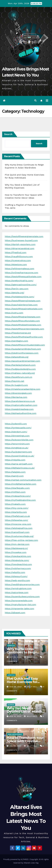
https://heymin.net (14, 381)
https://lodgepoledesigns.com (20, 369)
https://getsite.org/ (15, 293)
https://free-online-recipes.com (21, 540)
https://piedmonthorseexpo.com (22, 353)
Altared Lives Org (31, 863)
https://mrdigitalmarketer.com (21, 484)
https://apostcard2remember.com (22, 361)
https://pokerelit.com (16, 424)
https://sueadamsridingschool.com (23, 349)
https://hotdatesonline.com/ (20, 297)
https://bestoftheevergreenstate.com (24, 236)
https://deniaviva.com (16, 397)
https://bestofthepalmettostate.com (24, 309)
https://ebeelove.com (16, 265)
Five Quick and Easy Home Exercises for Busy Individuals (22, 682)
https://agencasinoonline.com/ (21, 285)
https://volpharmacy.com (18, 568)
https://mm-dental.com (17, 544)
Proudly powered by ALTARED (16, 859)
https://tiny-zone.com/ (17, 508)
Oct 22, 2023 (15, 657)
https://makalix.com (15, 504)
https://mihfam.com (15, 492)
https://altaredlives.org (17, 357)
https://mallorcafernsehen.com (21, 405)
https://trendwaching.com (18, 564)
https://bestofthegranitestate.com (23, 317)
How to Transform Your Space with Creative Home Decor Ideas (25, 741)
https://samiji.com (14, 476)
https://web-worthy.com (17, 580)
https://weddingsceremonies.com (22, 584)
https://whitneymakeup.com (19, 269)
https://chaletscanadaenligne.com (23, 389)
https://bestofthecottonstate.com (22, 321)
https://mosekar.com (16, 552)
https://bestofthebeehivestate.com (23, 325)
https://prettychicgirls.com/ (19, 281)
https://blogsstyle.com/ (17, 560)
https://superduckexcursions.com (22, 597)
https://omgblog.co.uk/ (17, 448)
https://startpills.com (16, 512)
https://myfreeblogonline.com (20, 500)
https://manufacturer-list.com (20, 605)
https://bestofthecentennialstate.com (24, 329)
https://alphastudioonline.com (21, 413)
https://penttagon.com (17, 341)
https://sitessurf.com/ (16, 576)
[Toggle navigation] (47, 101)
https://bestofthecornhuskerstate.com (25, 345)
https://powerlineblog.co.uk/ (20, 456)
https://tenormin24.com (17, 444)
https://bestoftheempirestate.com (23, 301)
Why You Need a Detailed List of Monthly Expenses (26, 711)
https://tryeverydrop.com (18, 261)
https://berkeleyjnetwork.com (20, 365)
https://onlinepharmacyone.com (21, 273)
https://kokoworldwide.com (19, 440)
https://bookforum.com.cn (19, 377)
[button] (35, 101)
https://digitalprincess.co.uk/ (20, 468)
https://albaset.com (15, 613)
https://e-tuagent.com (16, 385)
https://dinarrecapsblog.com (20, 248)
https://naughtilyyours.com (19, 256)
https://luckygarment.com (18, 452)
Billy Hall (31, 657)
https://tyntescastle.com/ (18, 428)
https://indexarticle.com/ (18, 496)
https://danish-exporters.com (20, 244)
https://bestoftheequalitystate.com (23, 277)
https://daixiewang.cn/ (16, 548)
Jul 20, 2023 (15, 746)
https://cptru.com (14, 313)
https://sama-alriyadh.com (19, 464)
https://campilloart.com (17, 532)
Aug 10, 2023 (15, 716)
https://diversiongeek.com (18, 393)
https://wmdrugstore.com (18, 588)
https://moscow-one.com (18, 524)
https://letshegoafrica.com (19, 528)
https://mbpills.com (15, 460)
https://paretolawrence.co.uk (20, 401)
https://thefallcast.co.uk (17, 516)
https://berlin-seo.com (17, 289)
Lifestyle (11, 645)
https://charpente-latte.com (19, 609)
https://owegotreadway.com (19, 409)
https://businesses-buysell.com (21, 240)
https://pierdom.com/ (16, 432)
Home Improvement (15, 734)
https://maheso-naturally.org (20, 373)
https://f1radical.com (16, 252)
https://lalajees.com (15, 472)
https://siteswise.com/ (17, 520)
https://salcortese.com (17, 592)
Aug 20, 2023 (16, 687)
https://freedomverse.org (18, 333)
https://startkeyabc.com (17, 488)
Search (8, 134)
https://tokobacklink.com (18, 556)
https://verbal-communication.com (23, 480)
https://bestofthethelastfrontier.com (24, 337)
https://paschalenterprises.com (21, 305)
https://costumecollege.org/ (19, 536)
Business (11, 705)
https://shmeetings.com (17, 436)
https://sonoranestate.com (19, 601)
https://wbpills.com (15, 572)
